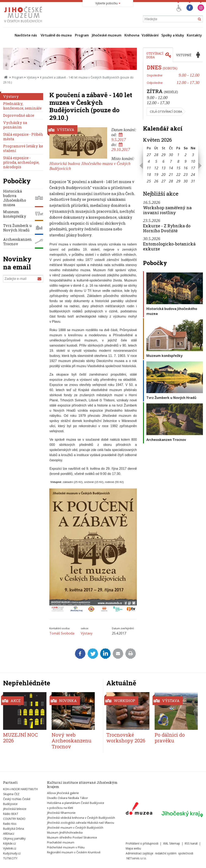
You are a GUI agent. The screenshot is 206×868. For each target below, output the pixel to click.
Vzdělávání (150, 35)
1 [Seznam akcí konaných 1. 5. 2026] (178, 155)
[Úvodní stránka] (24, 23)
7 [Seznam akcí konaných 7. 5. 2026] (171, 161)
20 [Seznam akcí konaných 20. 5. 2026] (163, 174)
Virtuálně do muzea (56, 35)
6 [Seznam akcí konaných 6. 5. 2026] (163, 161)
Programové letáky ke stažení (23, 148)
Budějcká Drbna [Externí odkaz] (14, 829)
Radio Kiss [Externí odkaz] (10, 824)
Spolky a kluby (173, 35)
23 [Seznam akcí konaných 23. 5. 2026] (186, 174)
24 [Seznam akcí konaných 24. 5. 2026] (193, 174)
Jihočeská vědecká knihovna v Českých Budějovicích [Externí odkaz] (81, 818)
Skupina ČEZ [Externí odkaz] (11, 794)
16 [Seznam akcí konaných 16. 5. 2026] (186, 168)
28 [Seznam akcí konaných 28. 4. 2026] (156, 155)
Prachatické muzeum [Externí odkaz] (61, 842)
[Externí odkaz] (139, 809)
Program (82, 35)
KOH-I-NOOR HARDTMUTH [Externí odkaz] (20, 789)
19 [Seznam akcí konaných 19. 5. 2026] (156, 174)
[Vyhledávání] (173, 19)
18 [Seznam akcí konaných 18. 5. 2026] (149, 174)
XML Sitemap (172, 843)
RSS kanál (191, 843)
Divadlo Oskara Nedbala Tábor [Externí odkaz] (67, 798)
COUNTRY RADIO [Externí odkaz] (14, 819)
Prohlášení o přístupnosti (142, 843)
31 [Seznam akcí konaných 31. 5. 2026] (193, 181)
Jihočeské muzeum (107, 35)
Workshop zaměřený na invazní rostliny (167, 210)
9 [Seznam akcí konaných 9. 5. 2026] (186, 161)
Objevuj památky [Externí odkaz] (14, 838)
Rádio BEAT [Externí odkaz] (11, 814)
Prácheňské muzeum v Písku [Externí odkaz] (66, 847)
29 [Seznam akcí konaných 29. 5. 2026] (178, 181)
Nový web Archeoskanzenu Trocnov (72, 741)
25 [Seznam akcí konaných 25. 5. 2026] (149, 181)
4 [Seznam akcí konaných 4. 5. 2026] (149, 161)
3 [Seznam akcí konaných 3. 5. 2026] (193, 155)
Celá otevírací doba (166, 112)
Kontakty (194, 35)
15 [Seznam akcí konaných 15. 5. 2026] (178, 168)
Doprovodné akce (19, 115)
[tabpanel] (173, 91)
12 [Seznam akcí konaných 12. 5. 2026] (156, 168)
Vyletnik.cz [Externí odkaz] (10, 848)
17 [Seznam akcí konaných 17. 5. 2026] (193, 168)
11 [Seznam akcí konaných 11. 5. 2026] (149, 168)
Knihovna (132, 35)
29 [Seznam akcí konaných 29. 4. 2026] (163, 155)
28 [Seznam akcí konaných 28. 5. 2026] (171, 181)
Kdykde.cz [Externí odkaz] (9, 843)
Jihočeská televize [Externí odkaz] (15, 809)
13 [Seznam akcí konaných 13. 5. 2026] (163, 168)
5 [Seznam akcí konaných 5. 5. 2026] (156, 161)
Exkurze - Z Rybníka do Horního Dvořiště (167, 228)
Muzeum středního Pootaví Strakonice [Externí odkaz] (72, 837)
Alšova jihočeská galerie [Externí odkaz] (63, 793)
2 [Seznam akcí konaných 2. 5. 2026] (186, 155)
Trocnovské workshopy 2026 (126, 738)
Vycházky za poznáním (15, 125)
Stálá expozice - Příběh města (23, 137)
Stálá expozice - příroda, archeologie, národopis (21, 162)
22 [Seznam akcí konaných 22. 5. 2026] (178, 174)
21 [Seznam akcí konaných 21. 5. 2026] (171, 174)
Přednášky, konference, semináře (22, 106)
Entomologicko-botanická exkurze (169, 246)
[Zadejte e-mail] (23, 279)
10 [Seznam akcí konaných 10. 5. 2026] (193, 161)
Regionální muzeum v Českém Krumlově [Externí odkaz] (74, 852)
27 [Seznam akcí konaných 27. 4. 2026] (149, 155)
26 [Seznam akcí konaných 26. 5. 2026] (156, 181)
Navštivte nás (26, 35)
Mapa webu (133, 848)
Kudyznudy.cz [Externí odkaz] (12, 853)
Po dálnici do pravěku (170, 738)
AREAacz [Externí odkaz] (9, 834)
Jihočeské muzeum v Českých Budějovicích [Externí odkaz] (75, 828)
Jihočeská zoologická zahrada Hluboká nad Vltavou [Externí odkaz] (81, 823)
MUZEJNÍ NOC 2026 (20, 738)
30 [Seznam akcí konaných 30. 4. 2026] (171, 155)
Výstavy (32, 77)
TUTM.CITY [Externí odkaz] (10, 858)
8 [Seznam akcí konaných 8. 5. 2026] (178, 161)
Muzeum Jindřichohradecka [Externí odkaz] (65, 832)
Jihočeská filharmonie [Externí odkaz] (61, 813)
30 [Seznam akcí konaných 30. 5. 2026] (186, 181)
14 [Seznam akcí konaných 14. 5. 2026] (171, 168)
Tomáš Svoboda (62, 633)
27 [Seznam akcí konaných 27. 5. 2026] (163, 181)
